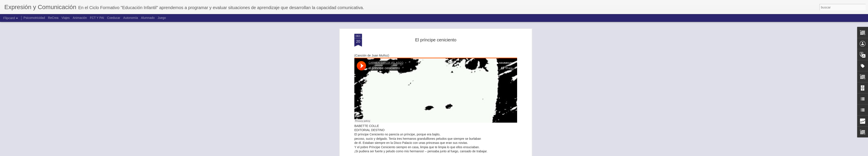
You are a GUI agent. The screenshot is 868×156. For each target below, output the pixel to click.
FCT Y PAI (97, 18)
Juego (162, 18)
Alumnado (148, 18)
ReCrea (53, 18)
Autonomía (131, 18)
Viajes (66, 18)
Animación (80, 18)
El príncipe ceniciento (436, 40)
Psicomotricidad (34, 18)
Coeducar (114, 18)
